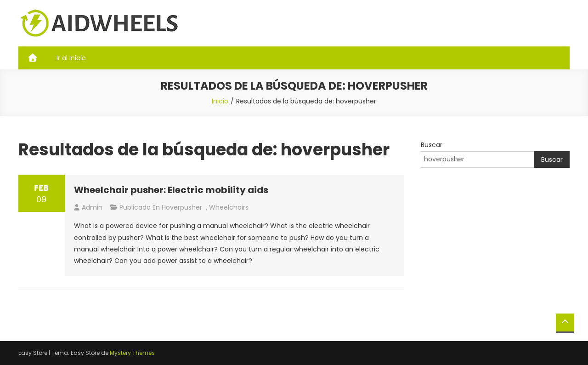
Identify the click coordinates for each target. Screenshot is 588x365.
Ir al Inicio (71, 58)
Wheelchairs (229, 207)
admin (92, 207)
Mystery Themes (132, 353)
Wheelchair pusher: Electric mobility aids (171, 190)
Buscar (432, 145)
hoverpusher (182, 207)
